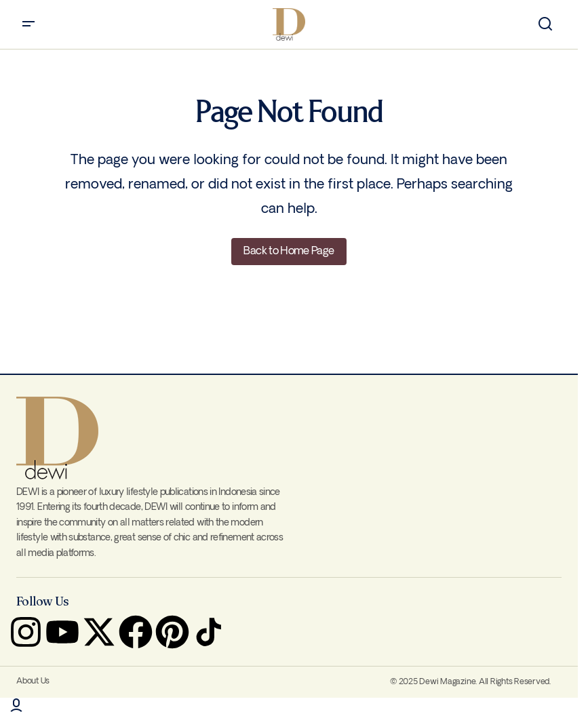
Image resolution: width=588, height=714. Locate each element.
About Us (33, 681)
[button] (28, 24)
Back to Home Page (289, 251)
